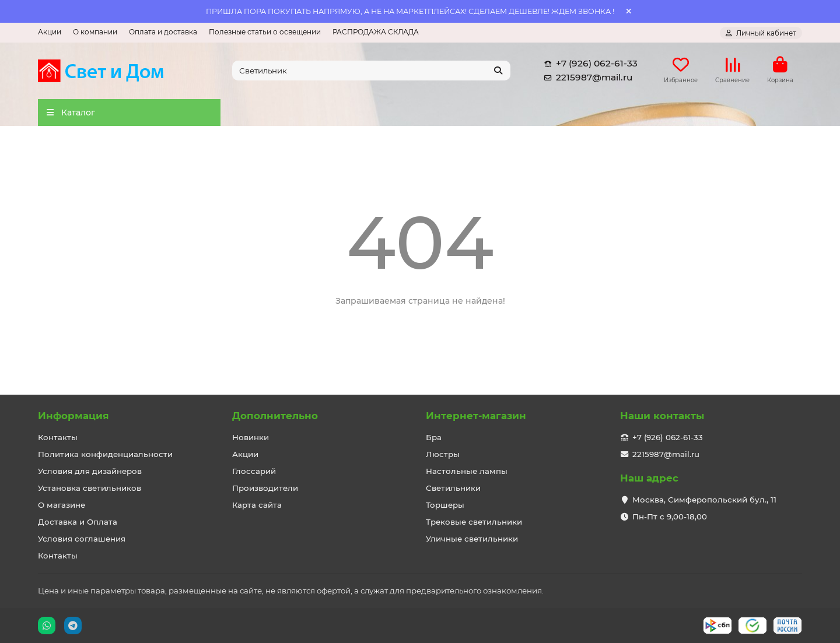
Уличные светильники (472, 539)
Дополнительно (275, 416)
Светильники (453, 488)
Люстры (443, 454)
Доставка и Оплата (78, 522)
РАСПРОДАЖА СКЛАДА (376, 32)
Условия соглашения (82, 539)
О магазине (62, 505)
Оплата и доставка (163, 32)
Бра (434, 437)
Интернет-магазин (476, 416)
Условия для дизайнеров (90, 471)
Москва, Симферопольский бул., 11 (704, 500)
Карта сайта (257, 505)
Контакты (58, 437)
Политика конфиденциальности (105, 454)
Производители (265, 488)
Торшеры (445, 505)
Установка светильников (90, 488)
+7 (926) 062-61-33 (589, 64)
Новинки (251, 437)
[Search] (372, 71)
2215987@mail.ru (586, 78)
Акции (50, 32)
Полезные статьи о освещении (265, 32)
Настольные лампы (467, 471)
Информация (73, 416)
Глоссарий (254, 471)
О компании (95, 32)
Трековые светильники (474, 522)
